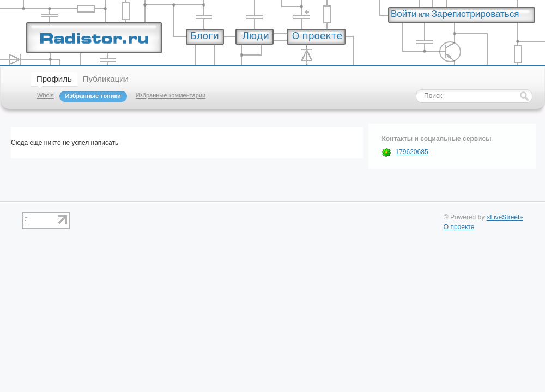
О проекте (317, 36)
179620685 (412, 152)
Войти (404, 14)
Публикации (106, 79)
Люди (256, 36)
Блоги (205, 36)
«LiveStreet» (505, 217)
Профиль (54, 79)
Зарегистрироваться (476, 14)
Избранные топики (93, 96)
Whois (46, 95)
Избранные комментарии (171, 95)
